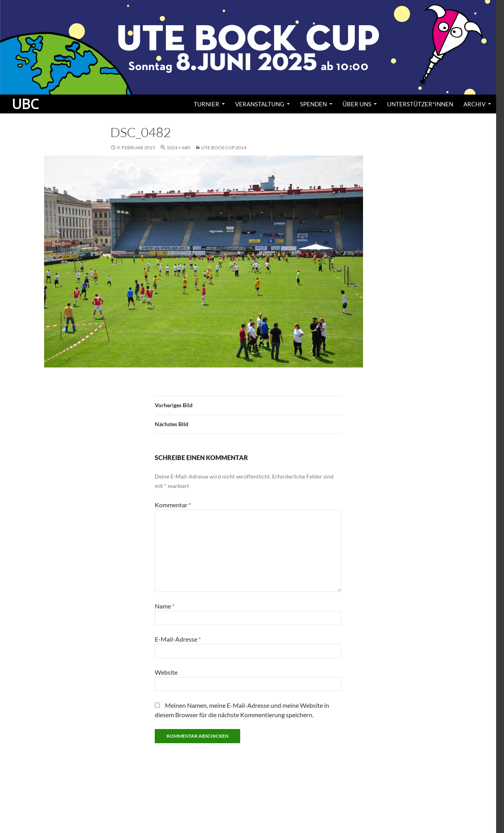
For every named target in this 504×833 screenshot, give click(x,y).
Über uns (357, 104)
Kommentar (173, 505)
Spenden (313, 104)
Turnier (207, 104)
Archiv (474, 104)
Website (166, 672)
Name (165, 606)
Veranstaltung (260, 104)
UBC (25, 104)
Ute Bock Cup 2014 (224, 147)
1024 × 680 (178, 147)
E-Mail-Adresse (178, 639)
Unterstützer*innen (420, 104)
